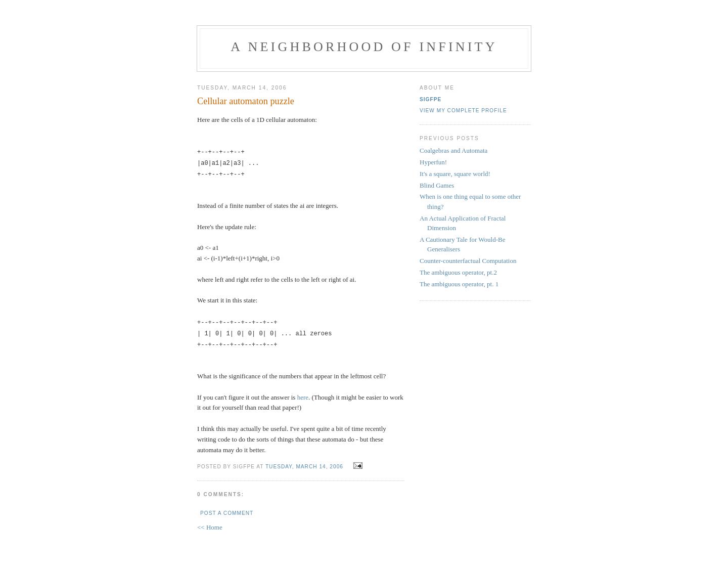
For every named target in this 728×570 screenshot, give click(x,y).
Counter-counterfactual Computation (468, 261)
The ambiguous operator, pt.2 (458, 272)
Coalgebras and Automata (453, 150)
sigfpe (430, 99)
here (303, 393)
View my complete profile (463, 111)
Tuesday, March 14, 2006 (304, 463)
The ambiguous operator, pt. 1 (459, 284)
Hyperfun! (433, 162)
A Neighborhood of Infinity (364, 47)
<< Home (210, 523)
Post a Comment (227, 509)
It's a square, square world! (455, 174)
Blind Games (437, 185)
